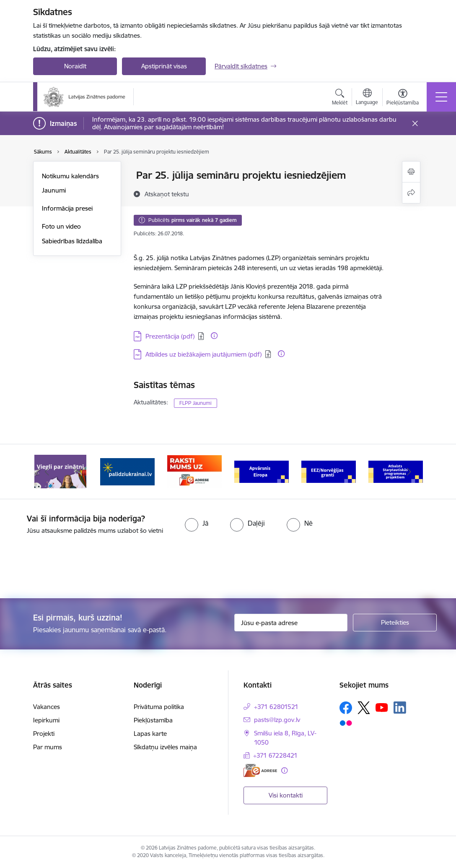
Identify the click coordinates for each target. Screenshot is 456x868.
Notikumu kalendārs (70, 176)
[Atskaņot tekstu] (167, 194)
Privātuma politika (159, 707)
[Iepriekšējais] (47, 472)
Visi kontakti (286, 795)
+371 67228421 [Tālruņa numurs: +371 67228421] (275, 755)
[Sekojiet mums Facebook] (346, 708)
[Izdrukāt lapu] (411, 172)
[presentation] (70, 567)
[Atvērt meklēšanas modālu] (340, 98)
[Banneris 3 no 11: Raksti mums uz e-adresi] (194, 471)
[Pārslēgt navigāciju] (441, 97)
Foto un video (61, 226)
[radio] (197, 523)
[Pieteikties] (395, 623)
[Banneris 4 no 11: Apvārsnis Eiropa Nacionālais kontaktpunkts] (262, 471)
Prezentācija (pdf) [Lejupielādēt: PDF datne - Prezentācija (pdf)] (170, 336)
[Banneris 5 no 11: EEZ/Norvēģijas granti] (329, 471)
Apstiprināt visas (164, 66)
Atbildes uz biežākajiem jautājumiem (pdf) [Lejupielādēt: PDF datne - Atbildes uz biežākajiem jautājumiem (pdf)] (203, 354)
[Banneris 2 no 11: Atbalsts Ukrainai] (127, 471)
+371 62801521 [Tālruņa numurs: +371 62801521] (276, 707)
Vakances (47, 707)
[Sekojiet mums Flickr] (346, 723)
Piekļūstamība (153, 720)
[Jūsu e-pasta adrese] (291, 623)
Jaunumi (54, 190)
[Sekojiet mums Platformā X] (364, 708)
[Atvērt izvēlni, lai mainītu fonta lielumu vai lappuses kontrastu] (403, 98)
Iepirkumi (46, 720)
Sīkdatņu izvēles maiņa (165, 747)
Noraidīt (75, 66)
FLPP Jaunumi (196, 403)
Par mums (48, 747)
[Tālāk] (409, 472)
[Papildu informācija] (214, 336)
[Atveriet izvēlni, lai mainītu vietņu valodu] (367, 98)
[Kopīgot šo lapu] (411, 193)
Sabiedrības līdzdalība (72, 241)
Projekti (44, 734)
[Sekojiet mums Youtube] (382, 707)
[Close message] (415, 124)
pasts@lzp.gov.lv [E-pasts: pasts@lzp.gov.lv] (277, 720)
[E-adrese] (260, 770)
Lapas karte (150, 734)
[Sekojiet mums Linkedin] (400, 708)
